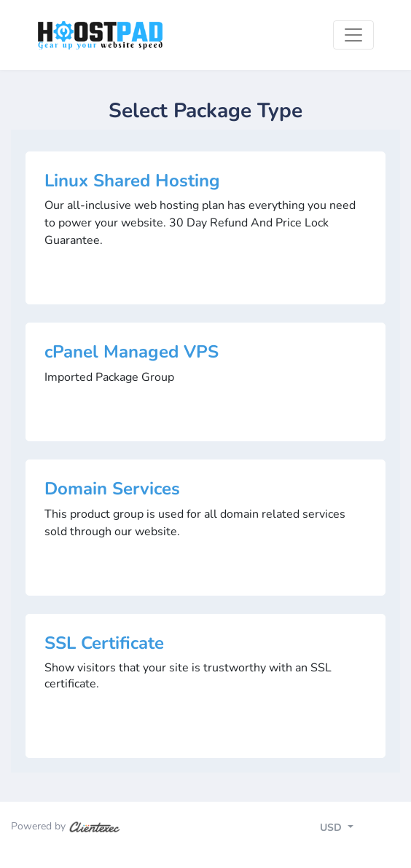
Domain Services (112, 489)
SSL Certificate (104, 643)
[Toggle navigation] (353, 35)
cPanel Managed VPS (132, 352)
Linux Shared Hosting (132, 181)
